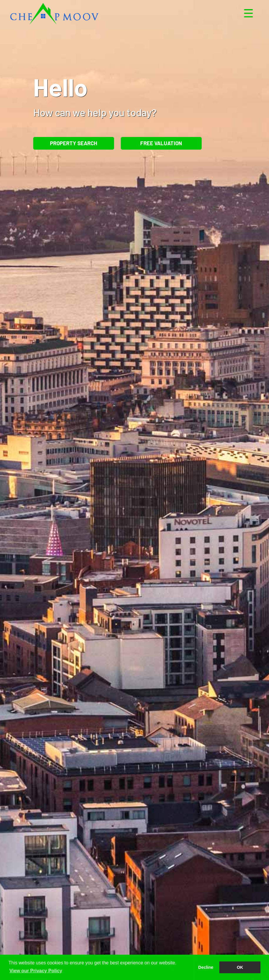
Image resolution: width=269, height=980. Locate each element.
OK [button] (240, 967)
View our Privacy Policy (36, 971)
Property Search (74, 143)
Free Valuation (161, 143)
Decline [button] (206, 967)
